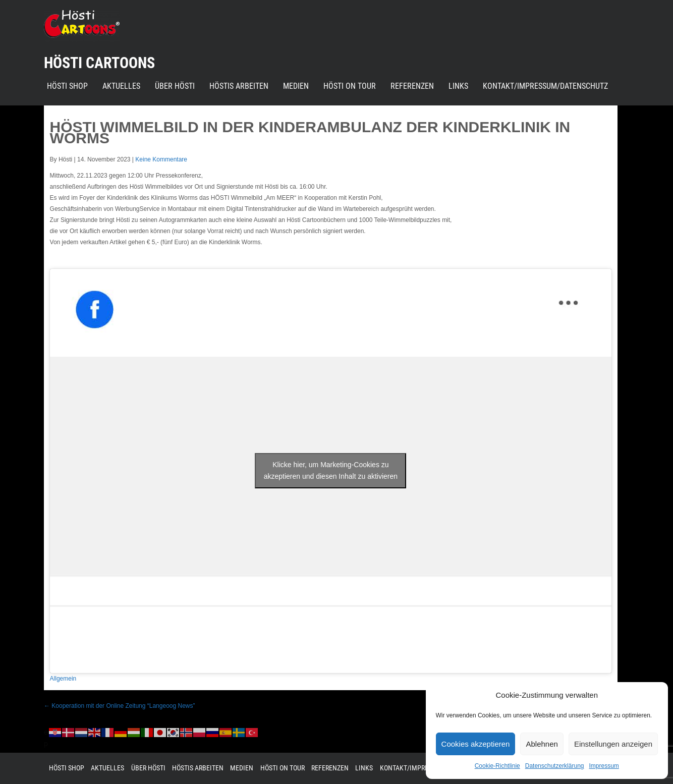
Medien (296, 86)
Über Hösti (175, 86)
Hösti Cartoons (99, 63)
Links (458, 86)
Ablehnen (542, 744)
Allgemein (63, 679)
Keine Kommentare (161, 159)
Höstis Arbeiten (239, 86)
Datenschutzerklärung (555, 766)
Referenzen (412, 86)
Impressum (604, 766)
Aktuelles (121, 86)
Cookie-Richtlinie (497, 766)
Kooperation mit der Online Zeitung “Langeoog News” (120, 706)
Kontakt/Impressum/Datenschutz (545, 86)
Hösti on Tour (350, 86)
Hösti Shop (67, 86)
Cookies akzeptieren (476, 744)
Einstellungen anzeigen (613, 744)
